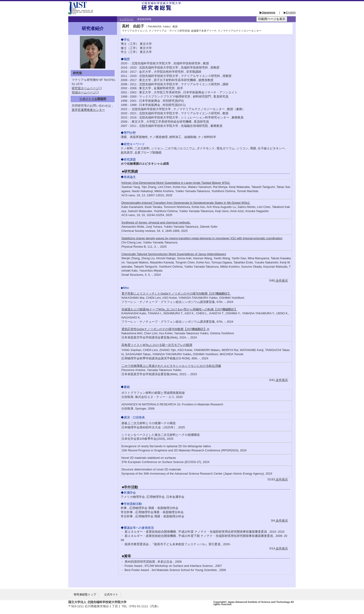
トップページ (126, 19)
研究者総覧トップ (85, 594)
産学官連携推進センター (88, 110)
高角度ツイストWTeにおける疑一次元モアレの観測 (157, 345)
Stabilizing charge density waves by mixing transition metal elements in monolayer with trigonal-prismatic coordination (202, 238)
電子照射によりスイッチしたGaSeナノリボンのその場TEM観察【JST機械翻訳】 (176, 294)
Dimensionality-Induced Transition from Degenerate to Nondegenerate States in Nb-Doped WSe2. (186, 203)
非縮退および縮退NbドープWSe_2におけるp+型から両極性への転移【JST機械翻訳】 (179, 309)
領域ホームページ (84, 92)
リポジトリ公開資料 (93, 99)
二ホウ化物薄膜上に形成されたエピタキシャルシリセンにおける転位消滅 (171, 366)
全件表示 (281, 281)
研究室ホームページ (85, 88)
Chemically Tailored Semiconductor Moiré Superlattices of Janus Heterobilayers (174, 254)
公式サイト (111, 594)
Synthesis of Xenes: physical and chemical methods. (156, 222)
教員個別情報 (144, 19)
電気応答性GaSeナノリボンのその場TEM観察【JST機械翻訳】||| (165, 329)
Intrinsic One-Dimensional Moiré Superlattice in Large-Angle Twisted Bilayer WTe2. (176, 183)
